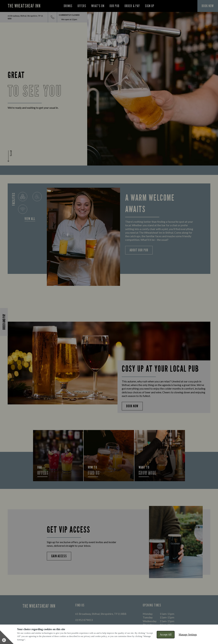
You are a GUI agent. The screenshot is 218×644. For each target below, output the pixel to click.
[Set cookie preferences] (7, 637)
